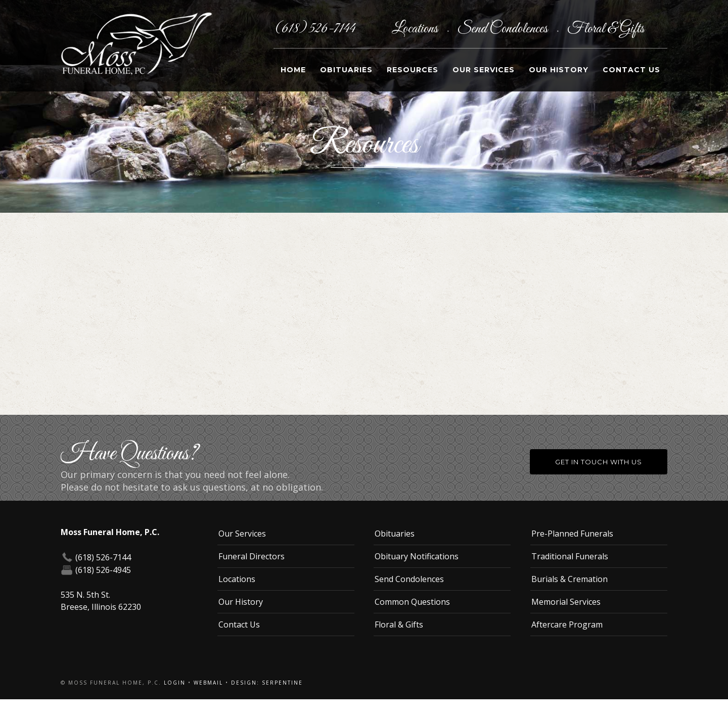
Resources (413, 70)
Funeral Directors (252, 556)
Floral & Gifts (606, 29)
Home (293, 70)
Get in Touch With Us (599, 462)
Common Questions (412, 602)
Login (175, 683)
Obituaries (346, 70)
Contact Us (631, 70)
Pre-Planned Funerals (572, 534)
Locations (416, 29)
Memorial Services (566, 602)
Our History (559, 70)
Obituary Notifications (417, 556)
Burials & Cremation (570, 579)
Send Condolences (504, 29)
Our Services (484, 70)
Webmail (208, 683)
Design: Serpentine (267, 683)
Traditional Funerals (570, 556)
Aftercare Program (567, 624)
